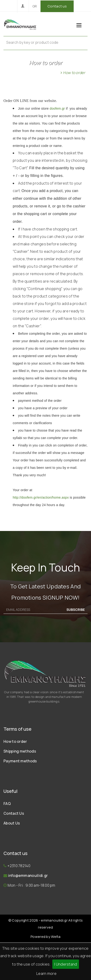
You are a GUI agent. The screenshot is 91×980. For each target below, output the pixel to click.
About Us (12, 823)
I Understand (66, 964)
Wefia (56, 937)
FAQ (7, 804)
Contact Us (14, 813)
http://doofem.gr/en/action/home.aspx (41, 497)
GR (35, 6)
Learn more (46, 973)
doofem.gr (58, 108)
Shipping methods (20, 751)
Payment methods (20, 761)
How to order (15, 741)
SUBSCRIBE (76, 610)
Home (53, 73)
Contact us (57, 6)
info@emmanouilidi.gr (28, 875)
